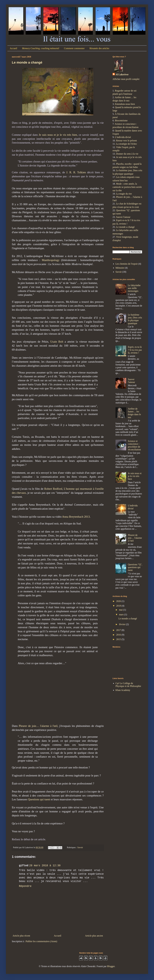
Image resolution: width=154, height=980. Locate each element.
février (123, 624)
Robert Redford (53, 489)
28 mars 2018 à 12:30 (45, 866)
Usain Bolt (57, 342)
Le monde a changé (27, 62)
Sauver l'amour (123, 217)
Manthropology (51, 260)
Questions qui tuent (39, 799)
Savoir (80, 847)
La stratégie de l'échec (126, 144)
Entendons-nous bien (125, 104)
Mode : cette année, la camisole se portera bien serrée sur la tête (127, 187)
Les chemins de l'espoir (127, 264)
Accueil (13, 48)
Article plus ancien (94, 936)
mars (122, 615)
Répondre (25, 886)
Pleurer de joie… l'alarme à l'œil (38, 726)
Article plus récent (21, 936)
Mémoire (120, 268)
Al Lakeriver (122, 74)
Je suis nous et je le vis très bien (58, 135)
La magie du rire (124, 194)
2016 (119, 635)
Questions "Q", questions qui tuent (135, 567)
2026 (119, 601)
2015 (119, 639)
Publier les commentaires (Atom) (41, 941)
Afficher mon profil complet (126, 79)
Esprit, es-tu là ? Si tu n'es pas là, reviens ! (135, 350)
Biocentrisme (121, 120)
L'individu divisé (123, 137)
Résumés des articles (99, 48)
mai (121, 610)
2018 (119, 606)
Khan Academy (123, 690)
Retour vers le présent (126, 141)
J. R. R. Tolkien (76, 172)
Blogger (111, 966)
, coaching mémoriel (41, 48)
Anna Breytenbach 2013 (76, 517)
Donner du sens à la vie (127, 154)
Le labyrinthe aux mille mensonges (134, 288)
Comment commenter (74, 48)
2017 (119, 630)
